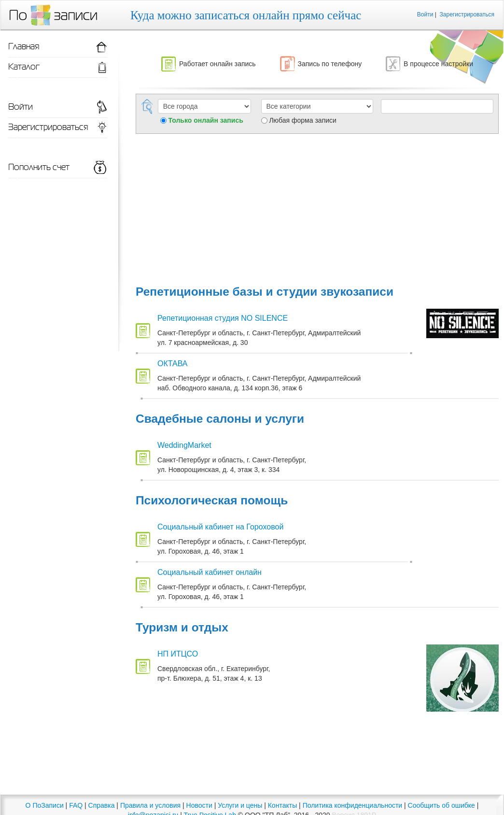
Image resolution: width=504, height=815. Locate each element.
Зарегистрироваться (467, 14)
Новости (199, 805)
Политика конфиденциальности (353, 805)
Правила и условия (150, 805)
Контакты (282, 805)
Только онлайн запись (206, 120)
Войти (425, 14)
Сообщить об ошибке (441, 805)
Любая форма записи (302, 120)
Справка (102, 805)
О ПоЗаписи (45, 805)
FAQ (76, 805)
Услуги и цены (240, 805)
